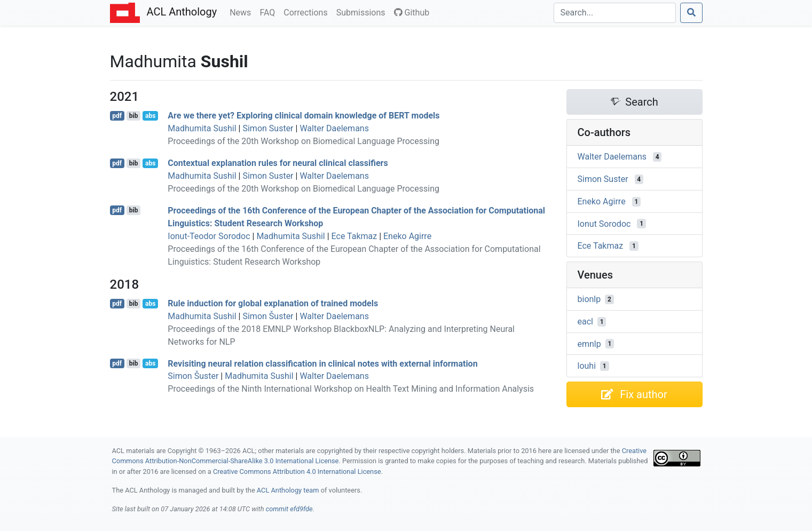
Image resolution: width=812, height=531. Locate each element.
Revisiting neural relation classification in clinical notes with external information (322, 363)
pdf (117, 116)
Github (412, 13)
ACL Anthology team (288, 490)
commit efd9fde (289, 509)
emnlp (589, 343)
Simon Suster (268, 128)
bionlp (589, 299)
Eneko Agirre (407, 236)
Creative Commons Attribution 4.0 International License (297, 471)
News (242, 12)
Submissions (363, 12)
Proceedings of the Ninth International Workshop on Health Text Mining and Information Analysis (351, 389)
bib (134, 116)
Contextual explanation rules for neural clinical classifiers (278, 163)
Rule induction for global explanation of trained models (273, 303)
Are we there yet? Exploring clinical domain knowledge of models (303, 116)
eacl (585, 322)
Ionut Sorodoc (604, 223)
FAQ (269, 12)
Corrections (308, 12)
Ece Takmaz (354, 236)
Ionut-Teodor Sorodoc (209, 236)
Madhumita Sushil (202, 128)
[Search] (615, 13)
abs (150, 116)
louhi (587, 366)
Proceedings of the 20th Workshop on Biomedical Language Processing (303, 141)
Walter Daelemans (334, 128)
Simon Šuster (268, 316)
